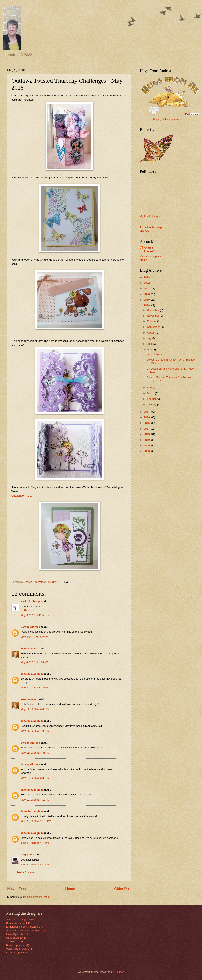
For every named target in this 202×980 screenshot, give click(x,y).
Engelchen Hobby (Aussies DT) (24, 927)
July (150, 338)
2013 (147, 434)
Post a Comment (26, 872)
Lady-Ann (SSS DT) (18, 952)
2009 (147, 446)
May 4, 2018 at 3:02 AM (34, 637)
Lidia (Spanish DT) (17, 934)
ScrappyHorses (30, 627)
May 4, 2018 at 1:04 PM (34, 687)
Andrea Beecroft (149, 250)
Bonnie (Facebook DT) (19, 923)
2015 (147, 423)
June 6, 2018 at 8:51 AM (35, 865)
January (152, 404)
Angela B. (27, 855)
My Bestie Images (150, 216)
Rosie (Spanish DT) (18, 945)
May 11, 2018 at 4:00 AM (35, 709)
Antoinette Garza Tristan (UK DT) (26, 930)
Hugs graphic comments (167, 119)
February (153, 399)
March (151, 393)
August (151, 333)
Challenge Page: (22, 496)
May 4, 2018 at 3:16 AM (34, 662)
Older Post (123, 889)
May (150, 349)
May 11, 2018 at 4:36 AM (35, 753)
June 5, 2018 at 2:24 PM (35, 843)
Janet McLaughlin (32, 674)
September (154, 327)
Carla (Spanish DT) (17, 938)
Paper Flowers (155, 354)
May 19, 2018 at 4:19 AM (35, 800)
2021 (147, 288)
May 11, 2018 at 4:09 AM (35, 731)
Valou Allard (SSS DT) (19, 949)
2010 (147, 440)
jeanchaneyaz (29, 648)
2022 (147, 283)
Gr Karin (26, 610)
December (153, 310)
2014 (147, 429)
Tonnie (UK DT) (15, 941)
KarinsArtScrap (30, 601)
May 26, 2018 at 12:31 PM (36, 821)
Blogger (119, 972)
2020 (147, 294)
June (150, 344)
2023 (147, 277)
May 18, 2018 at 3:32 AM (35, 778)
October (152, 321)
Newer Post (17, 889)
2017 (147, 412)
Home (70, 889)
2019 (147, 300)
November (153, 316)
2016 (147, 417)
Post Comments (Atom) (37, 897)
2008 (147, 451)
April (150, 388)
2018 (147, 305)
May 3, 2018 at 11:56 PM (35, 615)
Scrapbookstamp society (20, 919)
